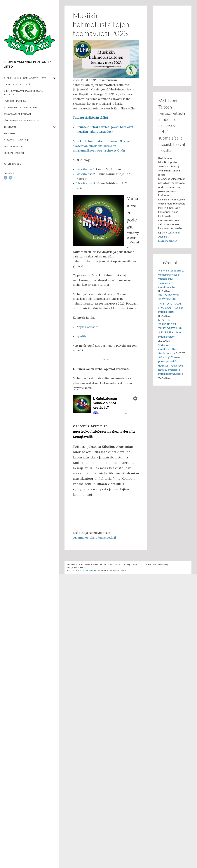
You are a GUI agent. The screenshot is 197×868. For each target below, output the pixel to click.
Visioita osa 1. (86, 169)
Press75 (122, 570)
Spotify (81, 336)
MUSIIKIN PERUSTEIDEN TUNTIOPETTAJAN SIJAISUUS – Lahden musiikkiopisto (170, 328)
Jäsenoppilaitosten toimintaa (21, 120)
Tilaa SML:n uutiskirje (16, 140)
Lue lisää (175, 232)
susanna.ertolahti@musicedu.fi (94, 537)
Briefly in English (14, 153)
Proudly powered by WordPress (83, 570)
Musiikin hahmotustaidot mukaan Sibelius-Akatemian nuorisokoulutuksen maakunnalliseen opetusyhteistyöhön (102, 146)
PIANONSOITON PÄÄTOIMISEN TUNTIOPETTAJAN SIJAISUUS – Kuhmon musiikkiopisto (171, 304)
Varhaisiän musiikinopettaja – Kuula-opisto (169, 349)
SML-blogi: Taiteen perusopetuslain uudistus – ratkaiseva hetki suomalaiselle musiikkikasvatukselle (171, 366)
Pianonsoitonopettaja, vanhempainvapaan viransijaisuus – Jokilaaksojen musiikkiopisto (171, 279)
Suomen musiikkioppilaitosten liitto (25, 78)
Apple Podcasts (87, 327)
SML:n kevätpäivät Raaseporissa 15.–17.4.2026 (24, 93)
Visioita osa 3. (86, 183)
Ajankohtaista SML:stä (17, 84)
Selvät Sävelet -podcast (17, 114)
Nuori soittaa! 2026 (15, 101)
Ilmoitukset (11, 127)
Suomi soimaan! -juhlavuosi (20, 108)
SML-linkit (9, 133)
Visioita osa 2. (86, 174)
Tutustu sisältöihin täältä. (91, 118)
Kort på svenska (13, 146)
